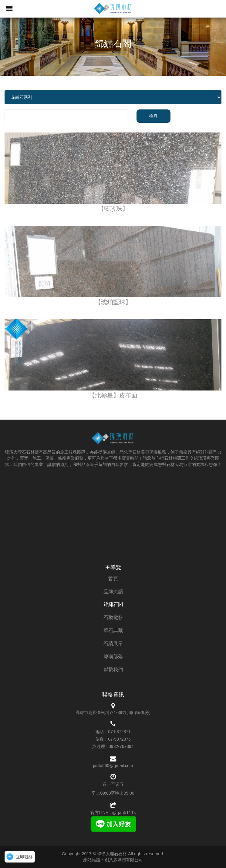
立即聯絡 (24, 857)
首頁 (113, 579)
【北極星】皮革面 (113, 395)
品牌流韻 (113, 592)
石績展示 (113, 643)
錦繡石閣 (113, 604)
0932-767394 (121, 746)
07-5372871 (119, 732)
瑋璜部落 (113, 657)
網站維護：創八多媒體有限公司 (113, 860)
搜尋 (153, 116)
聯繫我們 (113, 670)
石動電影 (113, 617)
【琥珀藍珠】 (113, 302)
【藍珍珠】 (113, 209)
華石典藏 (113, 630)
